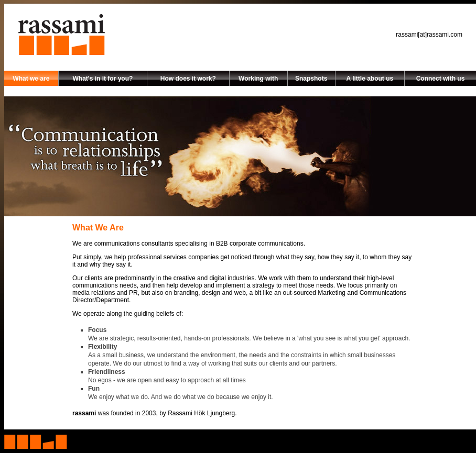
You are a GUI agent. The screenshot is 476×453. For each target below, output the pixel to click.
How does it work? (188, 79)
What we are (31, 79)
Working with (258, 79)
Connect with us (441, 79)
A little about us (370, 79)
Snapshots (311, 79)
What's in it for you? (102, 79)
